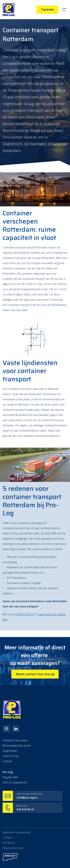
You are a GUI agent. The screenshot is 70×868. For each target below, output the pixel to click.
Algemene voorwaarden (17, 833)
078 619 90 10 (25, 614)
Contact (7, 762)
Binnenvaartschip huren (17, 746)
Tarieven (47, 9)
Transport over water (15, 741)
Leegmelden (10, 751)
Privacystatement (13, 850)
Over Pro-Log (10, 757)
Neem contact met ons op (35, 674)
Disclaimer (9, 845)
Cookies (7, 839)
